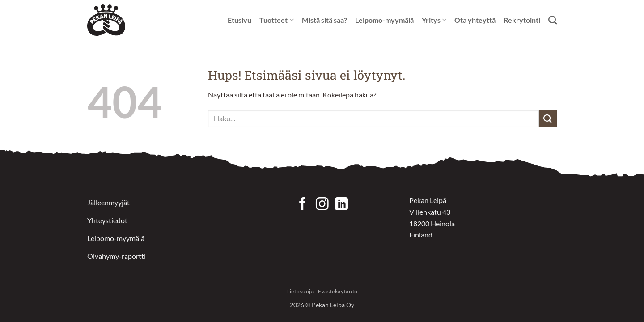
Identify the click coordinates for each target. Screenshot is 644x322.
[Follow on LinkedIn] (341, 205)
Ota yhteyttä (475, 20)
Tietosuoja (300, 291)
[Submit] (548, 118)
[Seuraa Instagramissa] (322, 205)
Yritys (434, 20)
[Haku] (553, 20)
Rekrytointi (522, 20)
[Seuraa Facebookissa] (303, 205)
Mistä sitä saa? (324, 20)
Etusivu (239, 20)
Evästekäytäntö (338, 291)
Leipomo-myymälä (384, 20)
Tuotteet (276, 20)
